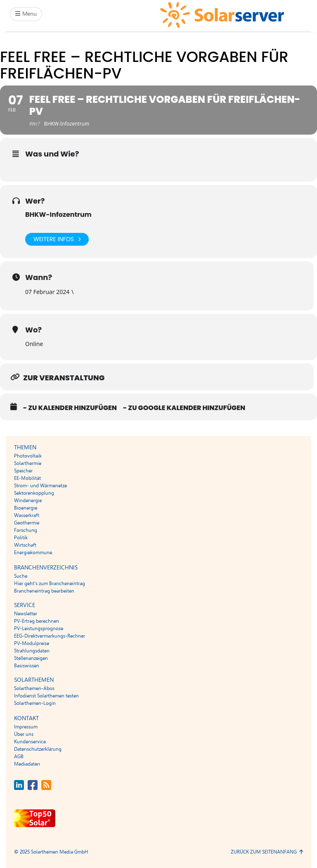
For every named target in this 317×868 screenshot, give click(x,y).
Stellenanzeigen (31, 658)
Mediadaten (27, 764)
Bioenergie (26, 508)
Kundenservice (30, 742)
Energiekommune (33, 553)
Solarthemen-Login (35, 703)
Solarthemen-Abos (34, 688)
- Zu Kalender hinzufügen (70, 408)
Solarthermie (28, 463)
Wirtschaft (25, 545)
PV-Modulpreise (32, 643)
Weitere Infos (57, 239)
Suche (21, 576)
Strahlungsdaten (32, 651)
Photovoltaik (28, 456)
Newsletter (26, 614)
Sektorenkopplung (34, 493)
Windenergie (28, 500)
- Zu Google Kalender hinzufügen (184, 408)
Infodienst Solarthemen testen (46, 696)
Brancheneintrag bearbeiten (44, 591)
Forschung (26, 530)
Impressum (26, 727)
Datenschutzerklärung (38, 749)
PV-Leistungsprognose (39, 628)
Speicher (23, 471)
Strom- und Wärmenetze (40, 486)
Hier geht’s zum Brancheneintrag (50, 583)
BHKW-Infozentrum (58, 215)
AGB (19, 757)
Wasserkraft (27, 515)
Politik (21, 538)
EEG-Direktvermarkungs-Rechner (50, 636)
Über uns (24, 734)
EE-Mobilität (27, 478)
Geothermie (27, 523)
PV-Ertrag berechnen (37, 621)
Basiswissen (27, 666)
